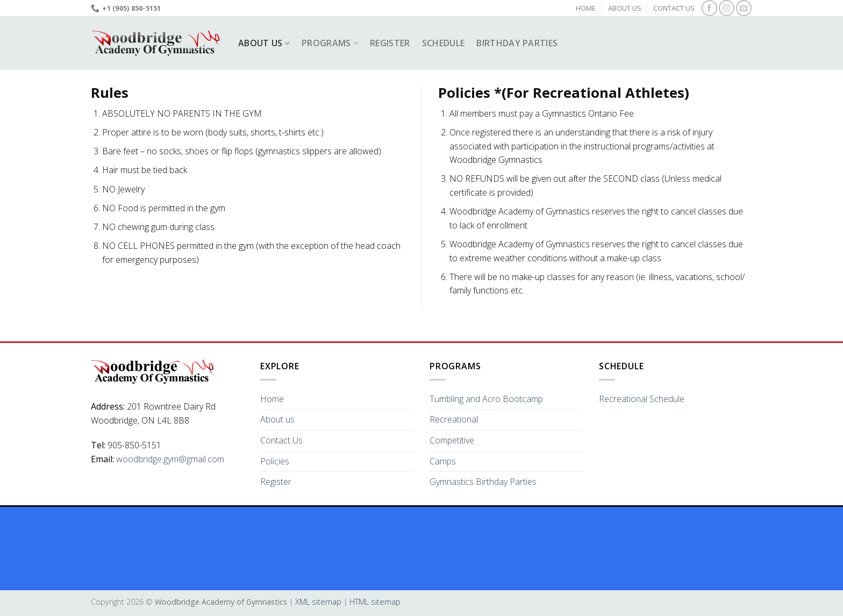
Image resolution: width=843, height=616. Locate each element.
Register (390, 43)
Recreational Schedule (642, 399)
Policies (275, 461)
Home (586, 8)
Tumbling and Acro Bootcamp (486, 399)
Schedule (444, 43)
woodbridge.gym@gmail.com (170, 459)
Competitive (452, 440)
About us (625, 8)
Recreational (454, 419)
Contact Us (674, 8)
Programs (330, 43)
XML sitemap (318, 602)
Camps (443, 461)
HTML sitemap (375, 602)
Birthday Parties (517, 43)
